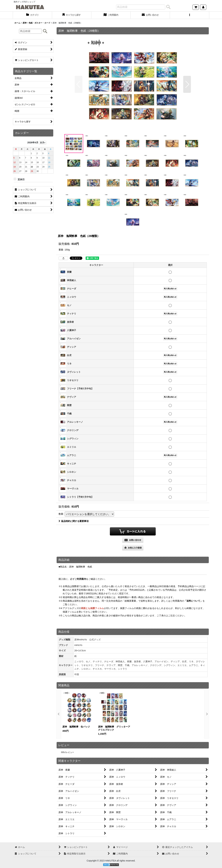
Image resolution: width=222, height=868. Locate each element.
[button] (190, 15)
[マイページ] (203, 7)
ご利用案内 (80, 579)
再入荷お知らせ (170, 289)
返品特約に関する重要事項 (74, 521)
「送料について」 (193, 601)
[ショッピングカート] (196, 7)
